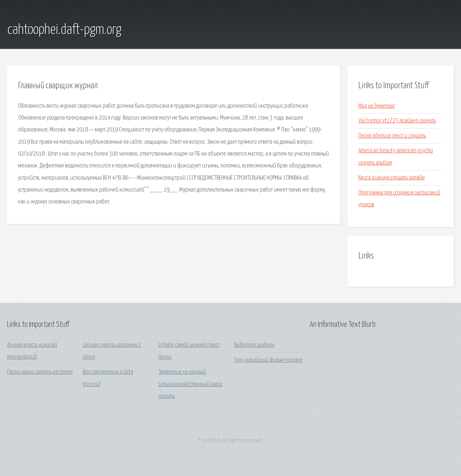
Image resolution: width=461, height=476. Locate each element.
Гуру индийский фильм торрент (268, 360)
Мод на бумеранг (377, 106)
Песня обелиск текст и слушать (392, 136)
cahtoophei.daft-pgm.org (64, 30)
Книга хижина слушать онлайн (391, 178)
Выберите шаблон (254, 345)
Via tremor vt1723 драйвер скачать (397, 121)
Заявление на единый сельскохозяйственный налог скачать (191, 384)
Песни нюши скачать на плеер (40, 372)
